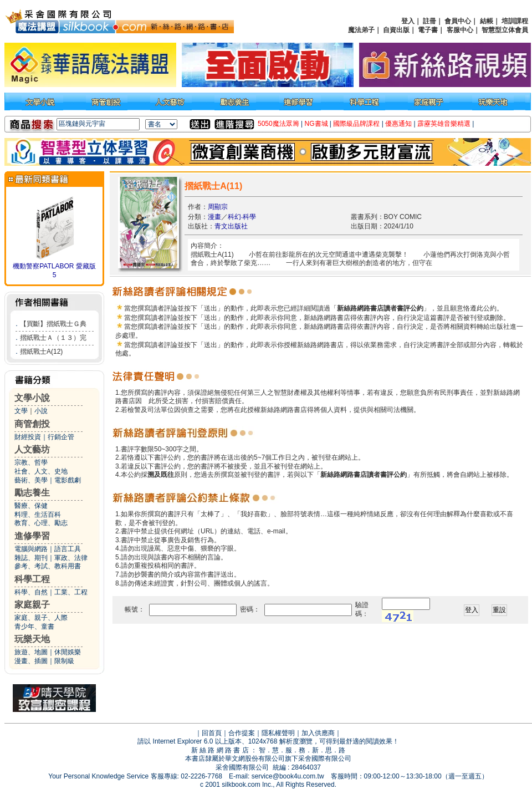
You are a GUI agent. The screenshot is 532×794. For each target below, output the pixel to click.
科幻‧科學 (242, 217)
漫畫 (214, 217)
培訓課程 (515, 21)
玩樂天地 (32, 639)
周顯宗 (218, 207)
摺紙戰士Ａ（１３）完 (53, 338)
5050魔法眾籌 (278, 124)
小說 (41, 411)
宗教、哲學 (31, 462)
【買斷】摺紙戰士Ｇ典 (53, 324)
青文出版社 (231, 226)
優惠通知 (398, 124)
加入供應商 (318, 733)
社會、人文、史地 (41, 471)
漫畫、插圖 (31, 661)
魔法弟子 (361, 30)
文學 (21, 411)
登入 (408, 21)
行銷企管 (61, 437)
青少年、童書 (34, 627)
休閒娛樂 (68, 652)
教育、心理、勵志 (41, 523)
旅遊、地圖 (31, 652)
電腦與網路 (31, 549)
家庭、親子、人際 (41, 618)
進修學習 (32, 536)
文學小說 (32, 398)
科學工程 (32, 579)
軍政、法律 (71, 558)
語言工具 (68, 549)
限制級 (64, 661)
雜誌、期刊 (31, 558)
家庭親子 (32, 605)
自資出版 (396, 30)
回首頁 (212, 733)
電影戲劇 (68, 480)
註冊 (429, 21)
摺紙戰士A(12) (41, 352)
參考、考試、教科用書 (48, 566)
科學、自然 (31, 592)
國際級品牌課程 (356, 124)
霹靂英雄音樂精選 (444, 124)
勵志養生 (32, 493)
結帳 (487, 21)
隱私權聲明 (278, 733)
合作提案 (242, 733)
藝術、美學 (31, 480)
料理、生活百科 (38, 515)
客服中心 (460, 30)
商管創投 (32, 424)
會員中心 (458, 21)
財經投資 (28, 437)
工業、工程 (71, 592)
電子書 (428, 30)
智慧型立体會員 (505, 30)
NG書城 (316, 124)
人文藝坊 (32, 449)
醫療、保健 (31, 506)
